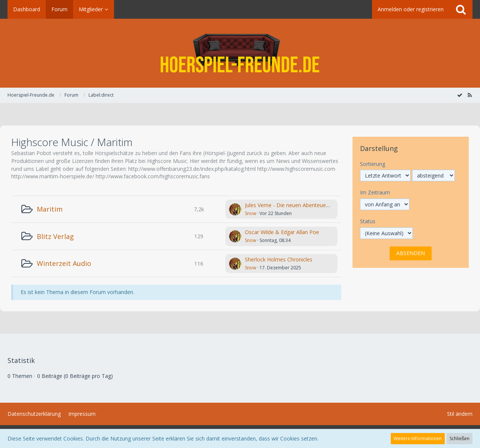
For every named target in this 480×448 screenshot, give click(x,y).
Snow (250, 213)
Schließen (460, 438)
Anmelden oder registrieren (411, 9)
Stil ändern (460, 414)
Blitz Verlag (55, 236)
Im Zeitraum (375, 192)
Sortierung (373, 164)
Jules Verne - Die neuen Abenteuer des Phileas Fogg (308, 205)
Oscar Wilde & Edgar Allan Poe (282, 232)
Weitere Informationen (418, 438)
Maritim (50, 209)
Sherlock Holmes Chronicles (279, 259)
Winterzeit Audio (64, 263)
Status (368, 221)
